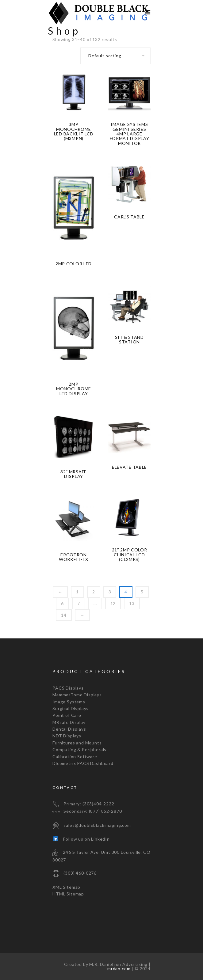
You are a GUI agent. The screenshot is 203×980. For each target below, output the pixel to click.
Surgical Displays (71, 708)
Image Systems (69, 702)
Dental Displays (69, 729)
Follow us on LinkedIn (81, 839)
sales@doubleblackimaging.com (97, 825)
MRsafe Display (69, 722)
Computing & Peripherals (79, 749)
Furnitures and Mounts (77, 743)
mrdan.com (119, 969)
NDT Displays (67, 736)
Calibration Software (75, 757)
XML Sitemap (66, 887)
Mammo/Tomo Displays (77, 695)
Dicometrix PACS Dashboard (83, 763)
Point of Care (67, 715)
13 (132, 603)
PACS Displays (68, 688)
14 (64, 615)
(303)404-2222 (98, 804)
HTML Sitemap (68, 894)
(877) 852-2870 (105, 811)
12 (113, 603)
